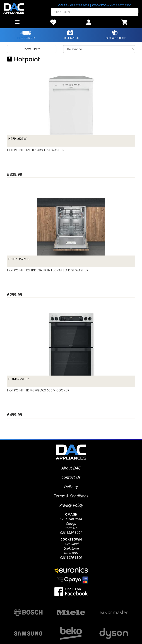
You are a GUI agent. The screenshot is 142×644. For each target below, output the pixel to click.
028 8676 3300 (121, 5)
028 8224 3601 (80, 5)
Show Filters (32, 49)
